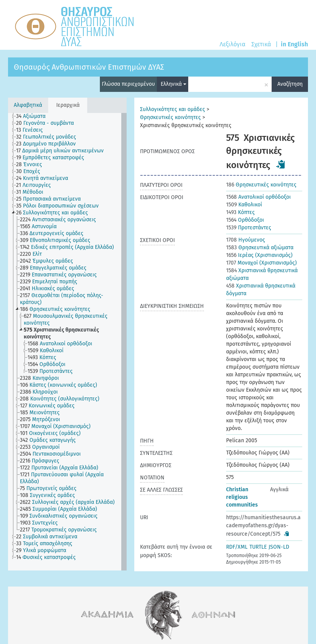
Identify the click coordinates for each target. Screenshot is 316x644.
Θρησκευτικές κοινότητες (170, 117)
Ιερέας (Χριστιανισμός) (259, 255)
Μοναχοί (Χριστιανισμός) (261, 263)
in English (294, 44)
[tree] (67, 342)
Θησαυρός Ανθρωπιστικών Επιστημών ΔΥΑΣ (89, 67)
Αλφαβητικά (28, 105)
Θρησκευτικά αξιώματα (260, 248)
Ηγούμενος (246, 240)
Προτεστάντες (249, 228)
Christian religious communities (242, 497)
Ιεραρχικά (68, 105)
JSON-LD (279, 547)
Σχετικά (261, 44)
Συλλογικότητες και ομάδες (173, 109)
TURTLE (258, 547)
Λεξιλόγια (232, 44)
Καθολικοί (244, 205)
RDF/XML (237, 547)
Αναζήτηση (290, 84)
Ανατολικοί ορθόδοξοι (258, 197)
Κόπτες (240, 212)
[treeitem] (34, 116)
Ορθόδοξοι (245, 220)
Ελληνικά (173, 84)
